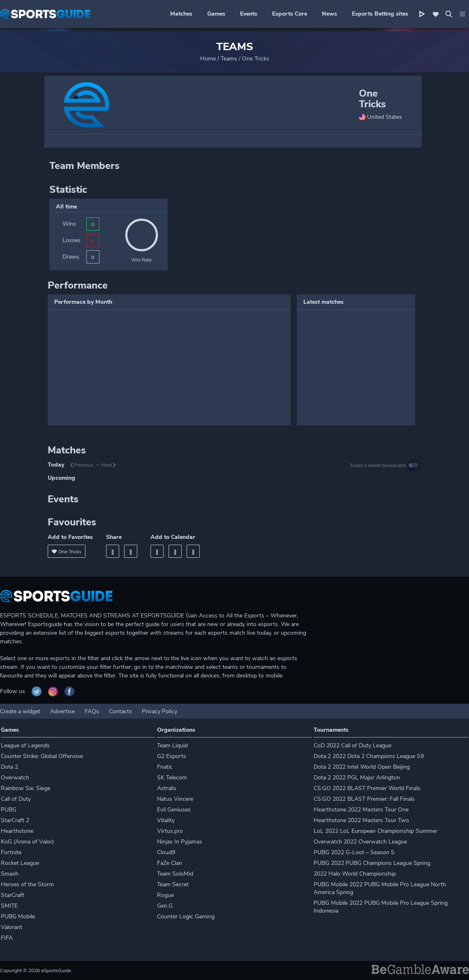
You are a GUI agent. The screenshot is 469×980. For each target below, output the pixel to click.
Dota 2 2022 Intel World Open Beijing (362, 767)
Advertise (62, 711)
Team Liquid (172, 745)
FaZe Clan (170, 863)
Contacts (120, 711)
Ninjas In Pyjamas (180, 842)
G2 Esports (172, 756)
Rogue (165, 895)
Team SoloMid (175, 874)
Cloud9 (166, 852)
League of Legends (25, 745)
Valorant (12, 927)
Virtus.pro (170, 831)
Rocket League (20, 863)
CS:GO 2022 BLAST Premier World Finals (367, 788)
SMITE (9, 906)
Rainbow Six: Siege (25, 788)
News (329, 14)
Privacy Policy (159, 711)
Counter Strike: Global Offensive (42, 756)
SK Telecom (172, 778)
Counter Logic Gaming (186, 916)
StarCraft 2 (15, 820)
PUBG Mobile (18, 916)
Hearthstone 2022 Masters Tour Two (361, 820)
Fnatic (165, 767)
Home (208, 59)
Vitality (166, 820)
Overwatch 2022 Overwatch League (360, 842)
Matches (181, 14)
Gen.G (165, 906)
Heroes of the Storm (27, 884)
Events (249, 14)
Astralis (167, 788)
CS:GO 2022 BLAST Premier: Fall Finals (364, 799)
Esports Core (290, 14)
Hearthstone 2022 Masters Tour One (361, 810)
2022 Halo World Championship (355, 874)
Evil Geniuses (174, 810)
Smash (10, 874)
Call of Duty (16, 799)
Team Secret (173, 884)
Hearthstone (17, 831)
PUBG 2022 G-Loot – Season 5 (354, 852)
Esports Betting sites (380, 14)
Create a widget (20, 711)
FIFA (7, 938)
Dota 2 (9, 767)
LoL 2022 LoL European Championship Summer (375, 831)
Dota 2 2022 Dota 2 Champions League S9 (369, 756)
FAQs (92, 711)
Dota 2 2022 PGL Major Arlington (357, 778)
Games (216, 14)
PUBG (9, 810)
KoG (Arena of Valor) (27, 842)
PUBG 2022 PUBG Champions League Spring (372, 863)
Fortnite (11, 852)
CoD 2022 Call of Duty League (352, 745)
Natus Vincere (175, 799)
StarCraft (13, 895)
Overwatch (15, 778)
